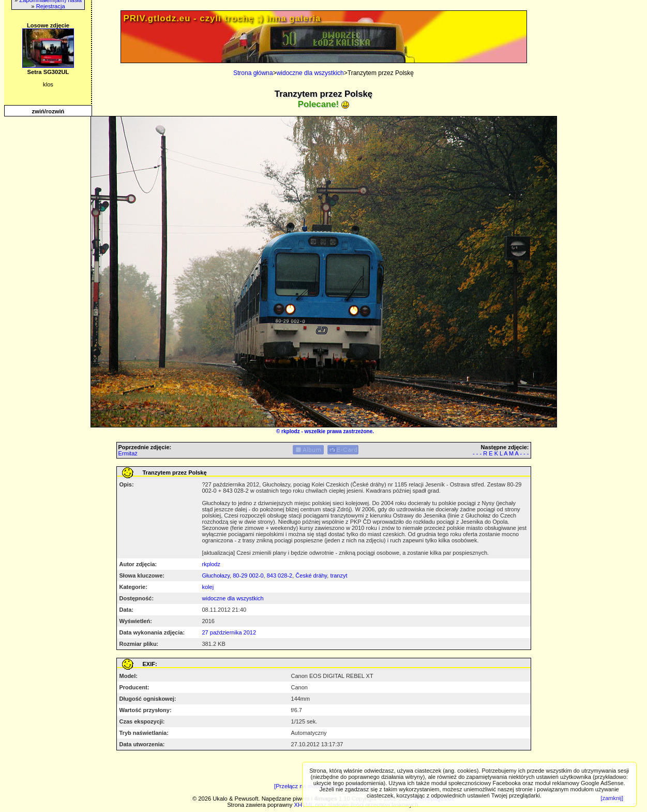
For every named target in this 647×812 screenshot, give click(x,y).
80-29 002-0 (248, 575)
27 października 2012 (229, 632)
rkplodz (291, 431)
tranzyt (338, 575)
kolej (208, 587)
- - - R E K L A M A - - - (501, 453)
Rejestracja (51, 6)
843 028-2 (280, 575)
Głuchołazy (216, 575)
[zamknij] (612, 798)
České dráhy (311, 575)
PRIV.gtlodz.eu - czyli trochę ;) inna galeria (222, 18)
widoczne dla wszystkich (310, 73)
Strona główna (253, 73)
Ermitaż (128, 453)
